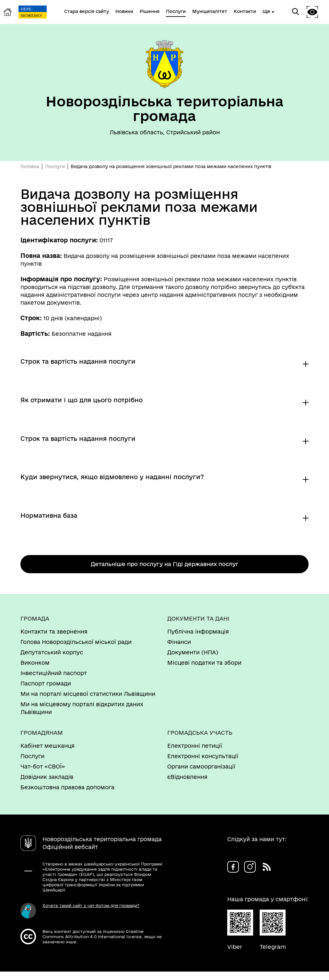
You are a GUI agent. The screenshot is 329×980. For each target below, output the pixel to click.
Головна (30, 166)
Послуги (55, 166)
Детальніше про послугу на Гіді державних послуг (165, 572)
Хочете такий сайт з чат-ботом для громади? (91, 914)
